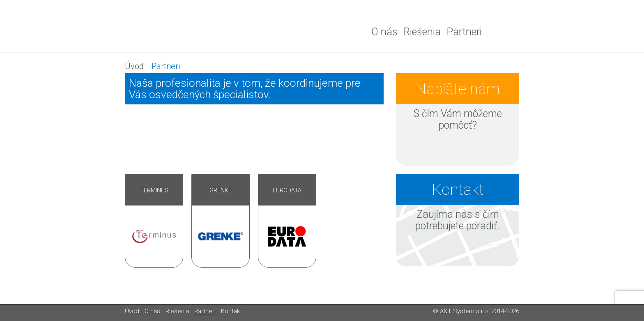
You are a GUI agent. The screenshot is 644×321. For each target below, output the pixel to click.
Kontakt (231, 311)
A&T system (186, 26)
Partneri (464, 32)
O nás (384, 32)
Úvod (134, 66)
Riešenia (422, 32)
